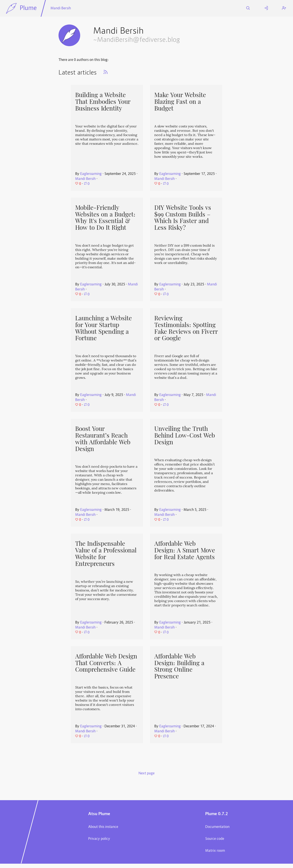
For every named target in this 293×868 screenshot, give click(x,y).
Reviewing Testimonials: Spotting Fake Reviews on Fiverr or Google (186, 328)
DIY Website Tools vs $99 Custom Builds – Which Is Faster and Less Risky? (183, 218)
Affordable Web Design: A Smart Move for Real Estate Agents (185, 550)
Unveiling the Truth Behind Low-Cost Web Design (185, 435)
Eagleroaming (91, 174)
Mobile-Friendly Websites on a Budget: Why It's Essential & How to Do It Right (105, 218)
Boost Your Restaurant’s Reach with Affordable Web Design (103, 439)
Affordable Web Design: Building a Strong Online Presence (179, 666)
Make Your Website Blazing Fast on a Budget (180, 102)
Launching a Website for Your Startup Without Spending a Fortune (103, 328)
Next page (146, 774)
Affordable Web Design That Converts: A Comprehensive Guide (106, 663)
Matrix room (215, 851)
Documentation (217, 827)
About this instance (103, 827)
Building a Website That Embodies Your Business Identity (103, 102)
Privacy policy (99, 839)
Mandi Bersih (61, 8)
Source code (215, 839)
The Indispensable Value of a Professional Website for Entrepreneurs (106, 554)
